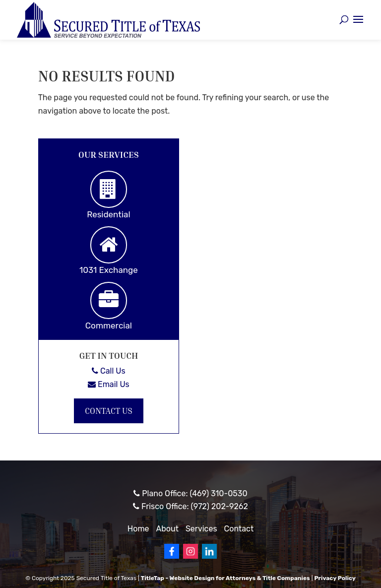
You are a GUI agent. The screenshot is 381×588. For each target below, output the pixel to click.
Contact (239, 529)
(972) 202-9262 (220, 506)
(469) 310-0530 (218, 493)
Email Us (109, 384)
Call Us (108, 371)
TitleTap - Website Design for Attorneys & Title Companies (225, 578)
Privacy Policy (335, 578)
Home (138, 529)
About (167, 529)
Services (201, 529)
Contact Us (109, 411)
